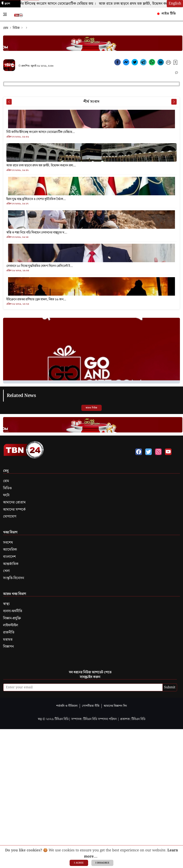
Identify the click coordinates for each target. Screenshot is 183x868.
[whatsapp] (152, 63)
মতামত (8, 640)
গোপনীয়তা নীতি (91, 706)
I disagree (102, 863)
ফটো (6, 495)
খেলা (6, 571)
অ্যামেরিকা (10, 550)
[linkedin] (161, 63)
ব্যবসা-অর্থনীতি (13, 611)
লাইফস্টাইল (11, 625)
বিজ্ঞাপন (8, 647)
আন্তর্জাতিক (11, 564)
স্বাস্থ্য (6, 604)
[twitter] (135, 63)
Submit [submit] (170, 687)
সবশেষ (8, 543)
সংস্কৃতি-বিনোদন (14, 578)
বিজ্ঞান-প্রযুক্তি (12, 618)
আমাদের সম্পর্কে (14, 510)
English (175, 3)
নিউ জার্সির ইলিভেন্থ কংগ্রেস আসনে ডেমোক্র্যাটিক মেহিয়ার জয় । (54, 4)
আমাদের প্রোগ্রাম (14, 502)
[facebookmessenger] (126, 63)
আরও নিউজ (91, 408)
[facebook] (117, 63)
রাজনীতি (9, 632)
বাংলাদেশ (9, 557)
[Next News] (174, 102)
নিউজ (16, 28)
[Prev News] (9, 102)
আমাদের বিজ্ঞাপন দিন (115, 706)
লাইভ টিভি (166, 14)
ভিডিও (7, 488)
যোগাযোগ (10, 517)
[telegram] (143, 63)
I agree (79, 863)
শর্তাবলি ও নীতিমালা (67, 706)
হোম (6, 28)
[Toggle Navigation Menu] (5, 14)
